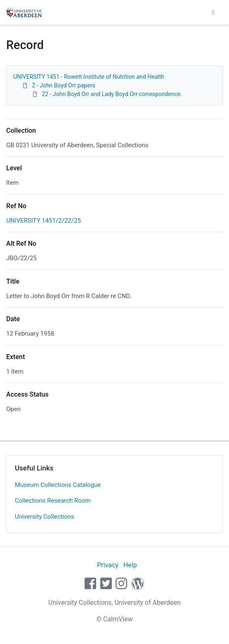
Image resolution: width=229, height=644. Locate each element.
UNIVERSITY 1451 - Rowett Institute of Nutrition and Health (89, 77)
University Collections (45, 517)
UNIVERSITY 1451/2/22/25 (44, 221)
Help (130, 565)
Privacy (108, 565)
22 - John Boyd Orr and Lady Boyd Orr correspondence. (112, 94)
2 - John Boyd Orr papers (63, 85)
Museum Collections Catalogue (58, 485)
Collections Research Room (53, 501)
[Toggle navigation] (213, 12)
